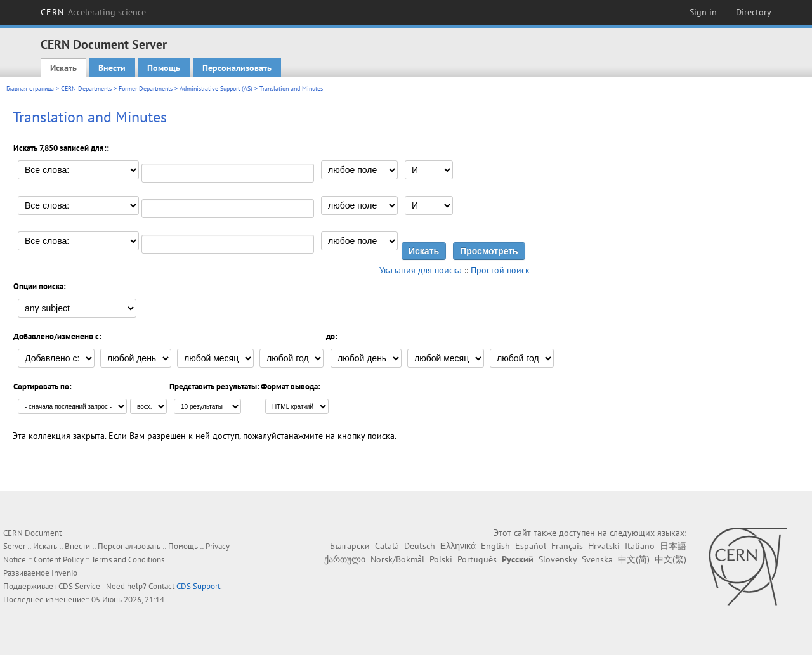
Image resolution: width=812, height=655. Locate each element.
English (495, 546)
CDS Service (79, 586)
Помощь (164, 68)
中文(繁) (671, 559)
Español (531, 546)
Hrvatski (604, 546)
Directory (754, 12)
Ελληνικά (458, 546)
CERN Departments (86, 88)
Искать (63, 68)
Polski (441, 559)
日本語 (673, 546)
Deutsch (420, 546)
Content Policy (59, 560)
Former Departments (146, 88)
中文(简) (634, 559)
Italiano (640, 546)
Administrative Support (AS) (216, 88)
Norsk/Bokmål (397, 559)
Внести (112, 68)
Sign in (703, 12)
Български (350, 546)
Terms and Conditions (128, 560)
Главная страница (30, 88)
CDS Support (198, 586)
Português (477, 559)
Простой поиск (500, 270)
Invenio (64, 573)
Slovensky (558, 559)
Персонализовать (237, 68)
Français (567, 546)
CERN (93, 12)
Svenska (597, 559)
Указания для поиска (421, 270)
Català (387, 546)
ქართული (345, 559)
